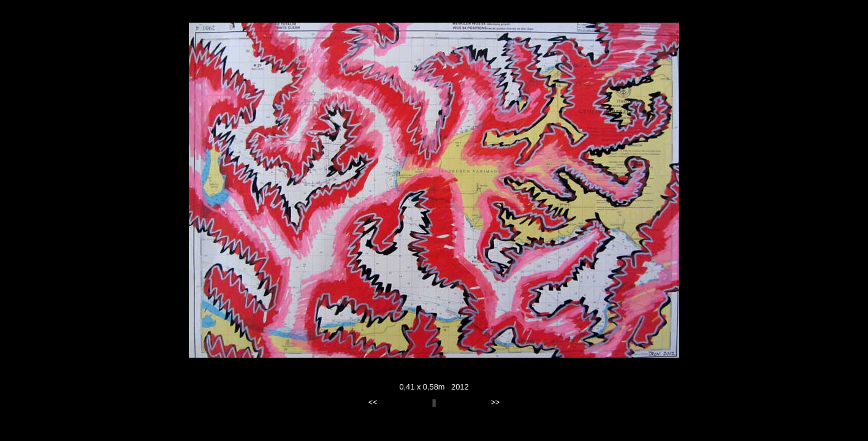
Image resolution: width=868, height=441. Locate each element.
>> (495, 402)
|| (434, 402)
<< (373, 402)
